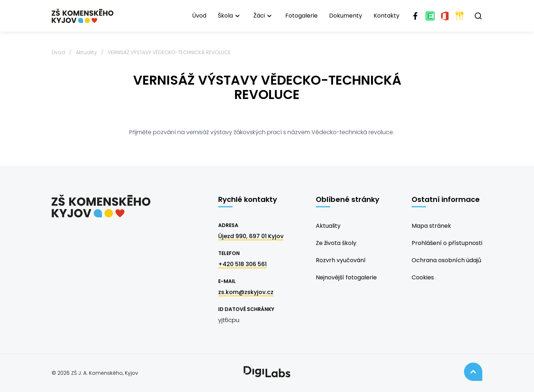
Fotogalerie (301, 16)
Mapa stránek (431, 226)
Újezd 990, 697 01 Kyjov (251, 236)
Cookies (423, 277)
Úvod (199, 16)
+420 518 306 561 (242, 264)
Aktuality (86, 52)
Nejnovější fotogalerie (346, 277)
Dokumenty (346, 16)
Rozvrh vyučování (341, 260)
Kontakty (387, 16)
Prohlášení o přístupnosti (447, 243)
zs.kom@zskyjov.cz (246, 292)
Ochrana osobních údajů (446, 260)
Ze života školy (336, 243)
